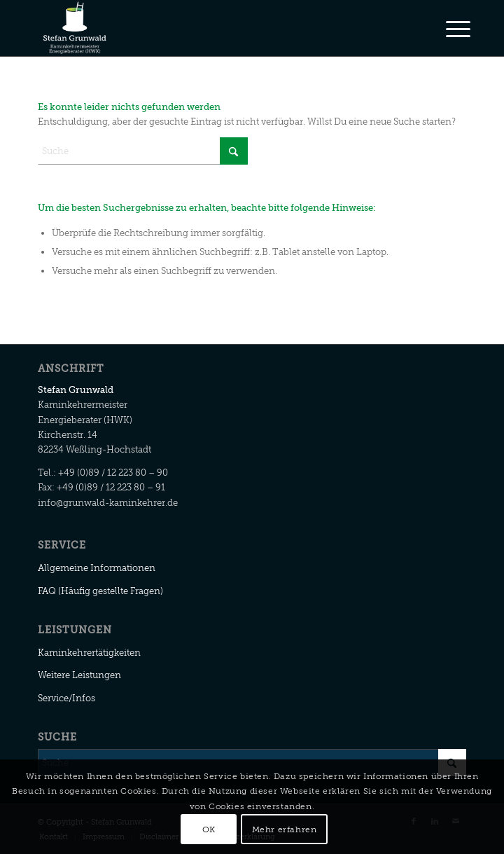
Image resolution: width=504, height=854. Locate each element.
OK (209, 829)
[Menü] (447, 29)
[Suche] (143, 151)
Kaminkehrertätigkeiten (89, 653)
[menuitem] (447, 29)
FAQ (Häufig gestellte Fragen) (100, 591)
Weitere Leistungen (79, 675)
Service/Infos (66, 698)
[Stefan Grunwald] (209, 28)
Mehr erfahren (285, 829)
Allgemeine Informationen (97, 568)
